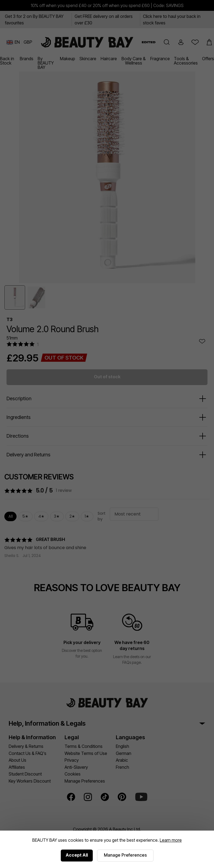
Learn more (171, 840)
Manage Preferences (125, 855)
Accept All (77, 855)
